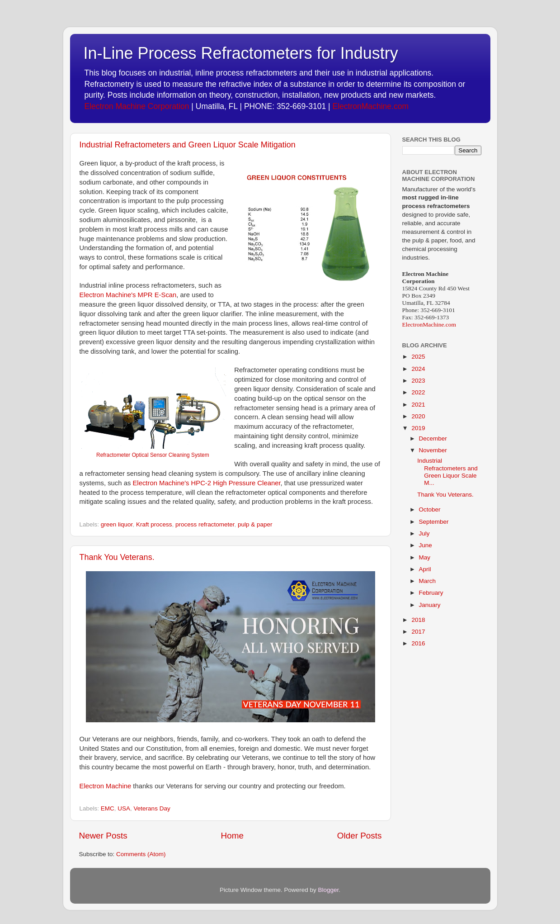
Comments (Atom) (141, 854)
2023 (418, 381)
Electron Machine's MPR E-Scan (128, 295)
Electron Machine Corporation (137, 106)
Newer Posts (103, 836)
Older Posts (360, 836)
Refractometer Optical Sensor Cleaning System (153, 455)
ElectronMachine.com (370, 106)
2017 (418, 632)
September (434, 522)
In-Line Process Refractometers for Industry (241, 53)
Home (232, 836)
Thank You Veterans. (117, 557)
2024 (418, 369)
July (424, 533)
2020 (418, 416)
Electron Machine (106, 786)
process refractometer (205, 524)
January (430, 605)
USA (124, 808)
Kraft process (154, 524)
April (425, 569)
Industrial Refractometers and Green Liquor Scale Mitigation (188, 145)
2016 (418, 643)
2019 (418, 428)
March (428, 581)
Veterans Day (152, 808)
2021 (418, 405)
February (431, 593)
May (425, 557)
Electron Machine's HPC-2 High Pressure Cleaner (206, 483)
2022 (418, 392)
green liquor (117, 524)
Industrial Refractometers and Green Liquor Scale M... (447, 472)
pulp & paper (255, 524)
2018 (418, 620)
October (430, 509)
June (426, 545)
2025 (418, 357)
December (433, 438)
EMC (108, 808)
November (433, 450)
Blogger (329, 890)
